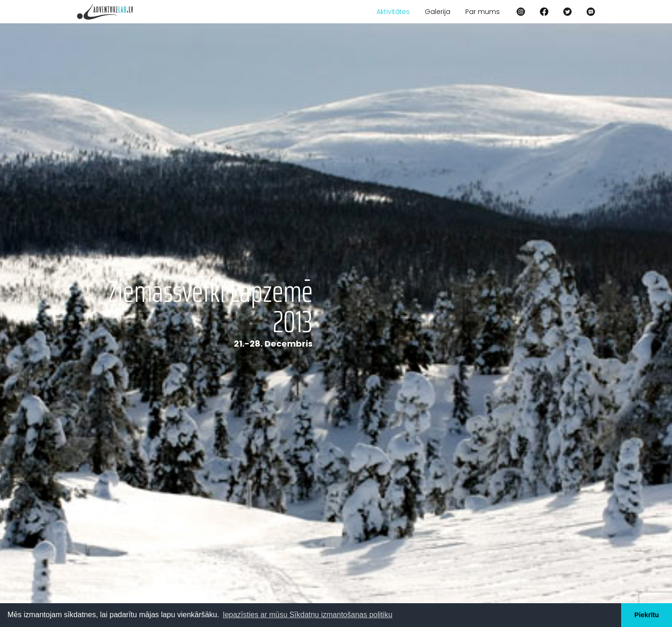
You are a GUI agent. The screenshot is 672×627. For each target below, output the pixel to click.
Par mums (483, 12)
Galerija (437, 12)
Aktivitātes (393, 12)
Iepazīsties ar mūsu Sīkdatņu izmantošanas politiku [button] (308, 615)
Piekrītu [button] (647, 615)
